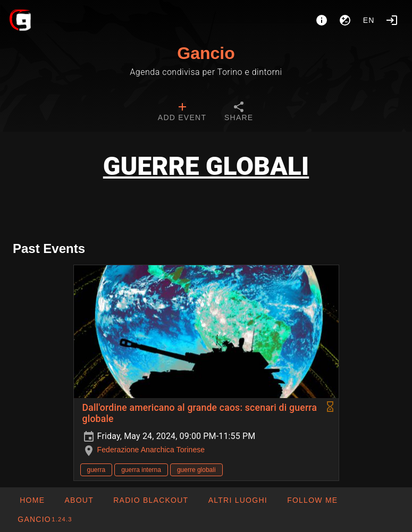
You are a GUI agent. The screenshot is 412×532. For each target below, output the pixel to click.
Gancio (206, 53)
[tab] (182, 113)
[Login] (392, 20)
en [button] (369, 20)
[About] (322, 20)
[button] (237, 500)
